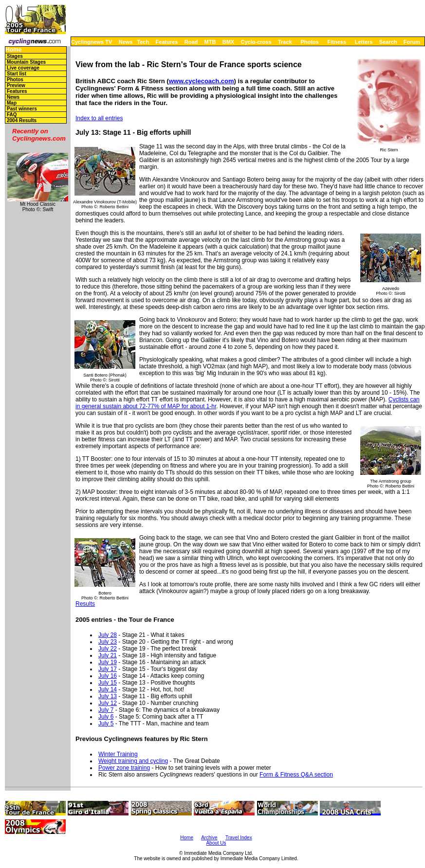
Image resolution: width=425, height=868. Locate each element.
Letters (364, 42)
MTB (210, 42)
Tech (143, 42)
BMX (228, 42)
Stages (15, 56)
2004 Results (22, 120)
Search (388, 42)
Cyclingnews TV (92, 42)
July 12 (108, 703)
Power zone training (124, 768)
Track (285, 42)
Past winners (22, 109)
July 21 (108, 655)
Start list (17, 74)
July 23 (108, 642)
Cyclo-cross (256, 42)
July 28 (108, 635)
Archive (209, 838)
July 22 (108, 649)
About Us (216, 843)
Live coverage (23, 68)
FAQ (12, 115)
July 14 (108, 689)
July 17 (108, 669)
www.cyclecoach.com (202, 81)
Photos (309, 42)
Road (191, 42)
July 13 (108, 696)
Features (167, 42)
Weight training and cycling (133, 761)
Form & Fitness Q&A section (296, 775)
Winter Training (118, 754)
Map (12, 103)
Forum (412, 42)
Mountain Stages (26, 62)
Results (85, 604)
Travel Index (239, 838)
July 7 (106, 710)
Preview (16, 85)
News (126, 42)
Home (13, 50)
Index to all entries (99, 118)
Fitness (337, 42)
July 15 (108, 683)
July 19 (108, 662)
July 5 (106, 723)
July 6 (106, 717)
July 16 (108, 676)
